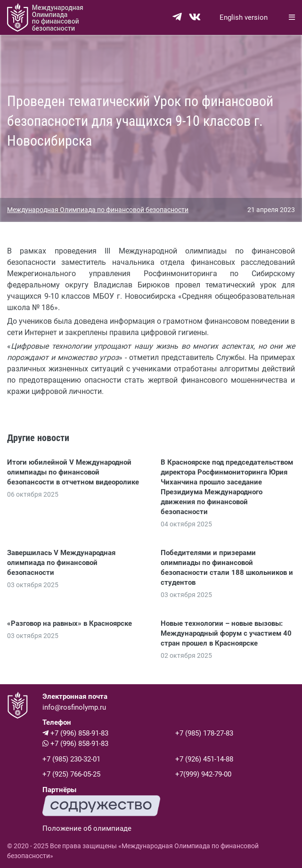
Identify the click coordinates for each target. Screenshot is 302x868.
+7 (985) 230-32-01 (71, 759)
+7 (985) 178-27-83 (204, 733)
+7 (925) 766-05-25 (71, 774)
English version (244, 17)
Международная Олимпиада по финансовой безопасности (98, 210)
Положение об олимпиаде (87, 828)
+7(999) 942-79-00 (203, 774)
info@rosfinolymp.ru (74, 707)
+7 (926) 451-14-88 (204, 759)
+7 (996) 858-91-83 (75, 733)
